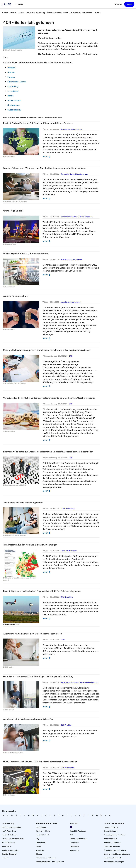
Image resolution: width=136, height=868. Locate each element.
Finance (11, 77)
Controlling (13, 86)
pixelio (18, 624)
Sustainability (14, 110)
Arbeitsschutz (14, 100)
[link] (5, 13)
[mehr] (98, 13)
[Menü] (19, 4)
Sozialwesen (14, 105)
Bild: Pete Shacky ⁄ (9, 624)
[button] (129, 4)
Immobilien (13, 91)
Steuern (11, 72)
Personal (12, 68)
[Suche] (118, 4)
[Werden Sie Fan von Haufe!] (71, 827)
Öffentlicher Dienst (17, 82)
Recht (10, 96)
